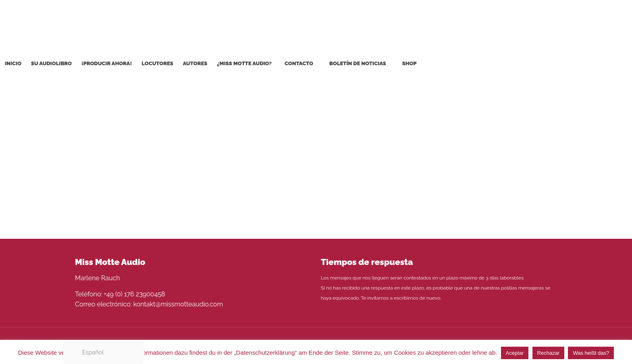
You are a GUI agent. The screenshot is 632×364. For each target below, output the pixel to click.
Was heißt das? (591, 353)
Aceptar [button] (515, 353)
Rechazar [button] (549, 353)
